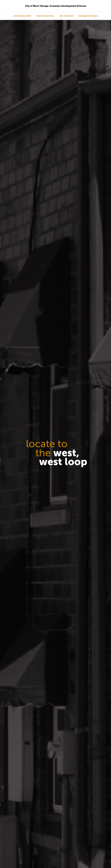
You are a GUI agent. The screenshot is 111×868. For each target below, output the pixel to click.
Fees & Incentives (45, 16)
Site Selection (66, 16)
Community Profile (22, 16)
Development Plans (88, 16)
